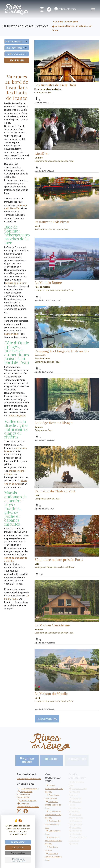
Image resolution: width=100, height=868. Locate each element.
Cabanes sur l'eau (67, 67)
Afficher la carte (65, 9)
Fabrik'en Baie (11, 334)
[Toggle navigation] (93, 9)
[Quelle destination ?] (17, 42)
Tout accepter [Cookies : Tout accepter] (18, 842)
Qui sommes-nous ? (31, 788)
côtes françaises (17, 416)
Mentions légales (30, 800)
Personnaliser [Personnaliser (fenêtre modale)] (18, 853)
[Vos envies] (17, 54)
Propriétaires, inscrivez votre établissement (29, 794)
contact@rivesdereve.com (33, 779)
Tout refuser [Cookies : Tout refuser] (18, 848)
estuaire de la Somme (16, 283)
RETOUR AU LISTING (47, 719)
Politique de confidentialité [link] (18, 860)
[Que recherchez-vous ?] (17, 48)
